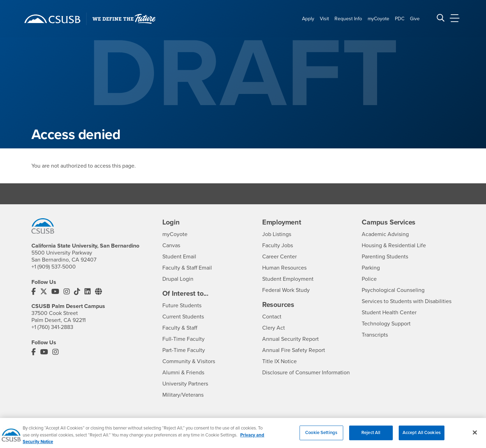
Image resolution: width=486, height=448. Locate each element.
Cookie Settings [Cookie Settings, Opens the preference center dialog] (321, 437)
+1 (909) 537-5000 (54, 267)
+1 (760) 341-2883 (52, 327)
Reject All (371, 437)
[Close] (475, 437)
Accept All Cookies (422, 437)
